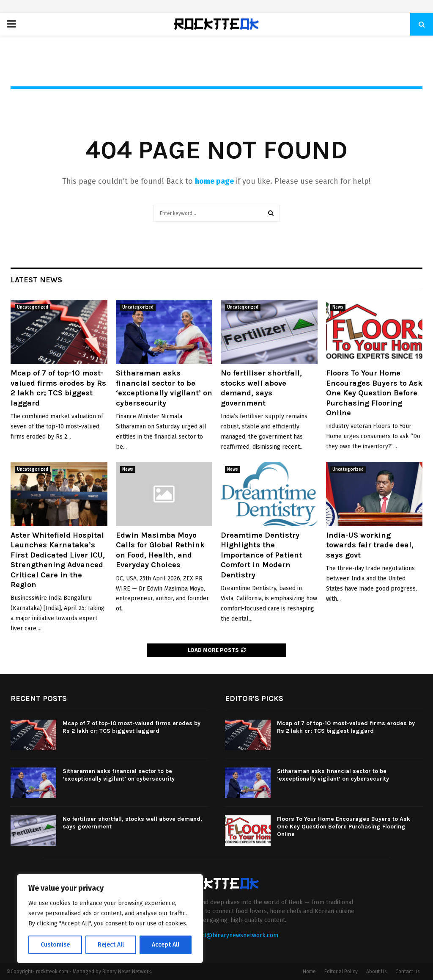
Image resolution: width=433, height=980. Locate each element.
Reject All (111, 945)
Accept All (166, 945)
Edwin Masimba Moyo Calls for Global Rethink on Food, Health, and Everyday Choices (160, 550)
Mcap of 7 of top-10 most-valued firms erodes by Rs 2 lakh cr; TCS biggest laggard (58, 388)
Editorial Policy (341, 972)
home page (214, 181)
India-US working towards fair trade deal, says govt (370, 545)
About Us (377, 972)
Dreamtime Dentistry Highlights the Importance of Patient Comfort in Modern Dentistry (261, 555)
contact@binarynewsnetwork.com (232, 935)
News (338, 307)
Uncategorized (33, 307)
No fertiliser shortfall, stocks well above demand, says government (261, 388)
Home (309, 972)
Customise (55, 945)
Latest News (36, 280)
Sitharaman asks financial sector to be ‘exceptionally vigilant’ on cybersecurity (164, 388)
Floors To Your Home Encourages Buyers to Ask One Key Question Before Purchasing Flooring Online (374, 393)
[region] (110, 919)
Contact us (408, 972)
